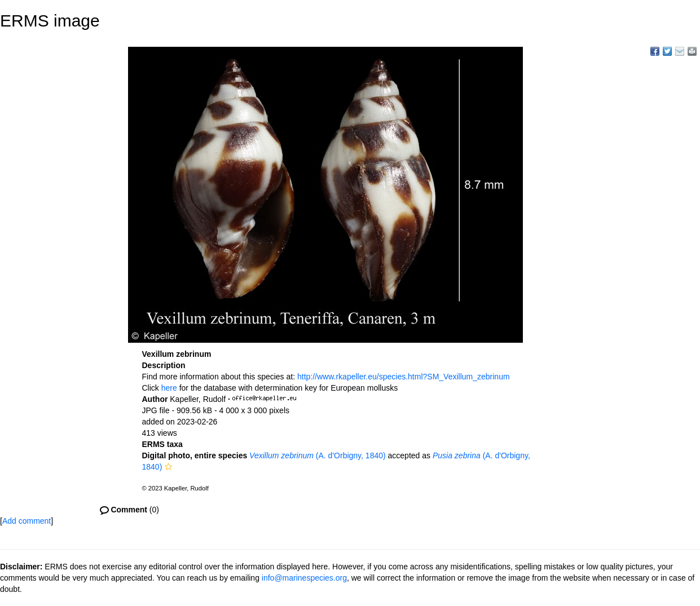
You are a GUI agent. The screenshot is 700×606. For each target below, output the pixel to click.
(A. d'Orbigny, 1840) (318, 455)
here (169, 388)
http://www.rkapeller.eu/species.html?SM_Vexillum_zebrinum (404, 377)
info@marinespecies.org (304, 578)
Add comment (27, 521)
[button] (168, 467)
